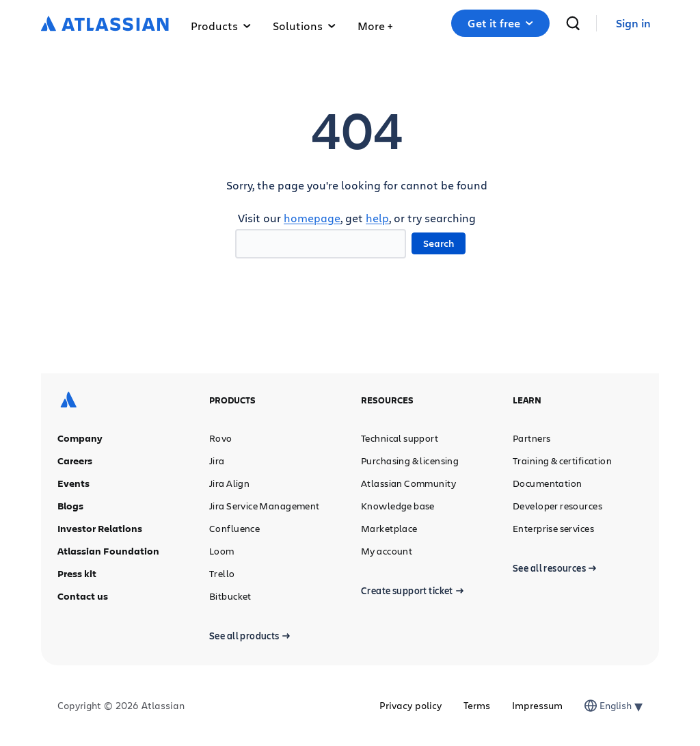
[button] (375, 23)
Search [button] (439, 243)
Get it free (500, 23)
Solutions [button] (304, 26)
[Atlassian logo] (105, 25)
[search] (573, 23)
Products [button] (221, 26)
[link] (633, 24)
